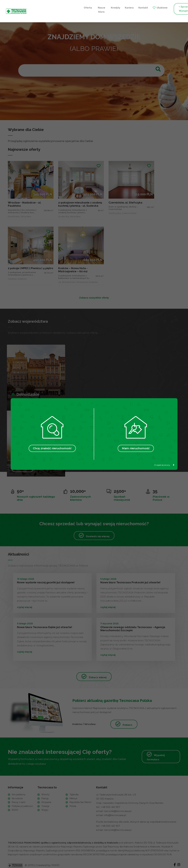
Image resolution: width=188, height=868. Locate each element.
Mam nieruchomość (136, 448)
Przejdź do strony (164, 465)
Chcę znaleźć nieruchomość (52, 448)
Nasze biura (48, 9)
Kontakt (90, 7)
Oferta (35, 7)
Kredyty (62, 7)
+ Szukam (169, 9)
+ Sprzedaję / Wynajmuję (134, 9)
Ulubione (109, 7)
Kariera (76, 7)
